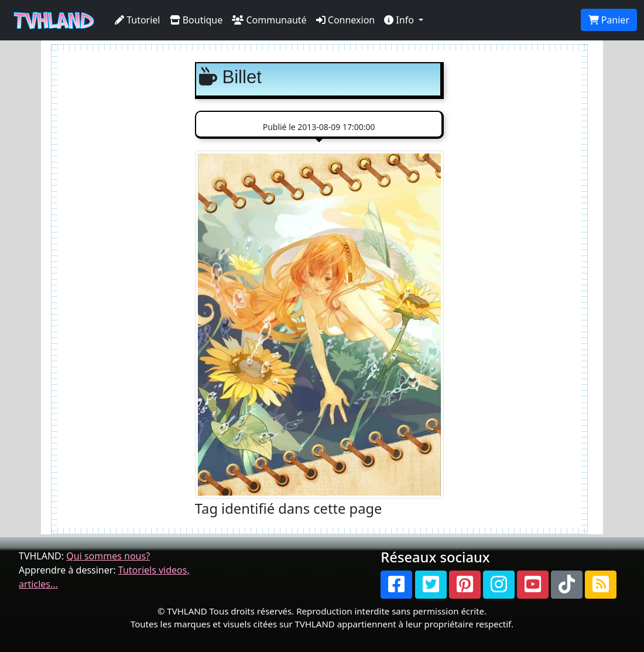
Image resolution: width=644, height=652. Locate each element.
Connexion (346, 20)
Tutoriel (138, 20)
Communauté (269, 20)
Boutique (196, 20)
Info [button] (400, 20)
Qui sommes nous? (108, 556)
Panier (609, 20)
